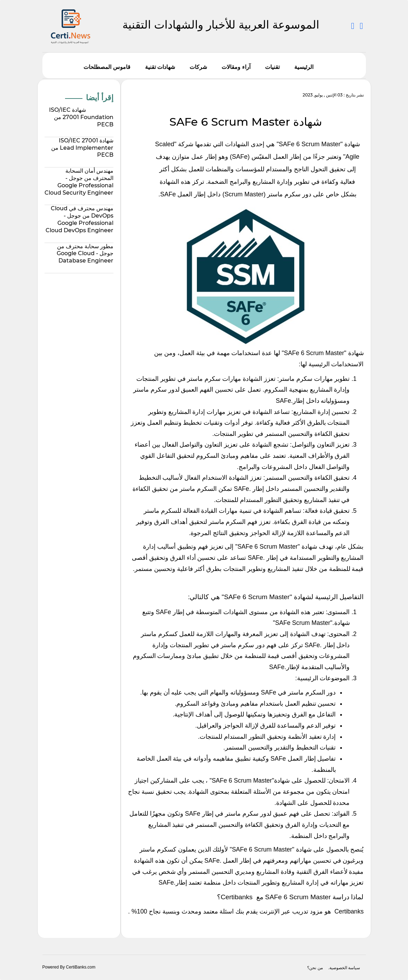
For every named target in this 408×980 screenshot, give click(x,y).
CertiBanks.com (81, 967)
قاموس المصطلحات (107, 67)
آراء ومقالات (236, 67)
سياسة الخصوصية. (344, 968)
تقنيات (272, 67)
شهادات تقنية (160, 67)
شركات (198, 67)
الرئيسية (304, 67)
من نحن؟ (315, 968)
